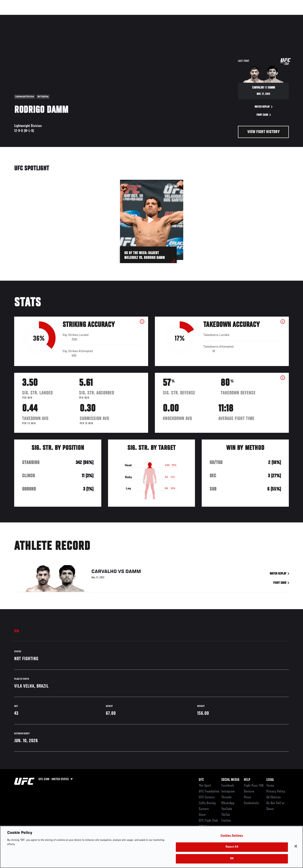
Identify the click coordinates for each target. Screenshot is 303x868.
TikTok (226, 815)
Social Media (230, 780)
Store (202, 815)
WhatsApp (228, 803)
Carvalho (104, 572)
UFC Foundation (209, 792)
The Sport (205, 786)
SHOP (276, 17)
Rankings (31, 17)
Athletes (51, 17)
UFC (201, 780)
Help (247, 780)
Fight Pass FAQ (254, 786)
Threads (226, 797)
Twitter (226, 821)
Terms (270, 786)
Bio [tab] (17, 631)
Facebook (228, 786)
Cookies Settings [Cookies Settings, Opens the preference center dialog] (232, 842)
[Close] (296, 852)
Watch (234, 17)
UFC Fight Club (208, 821)
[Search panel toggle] (288, 17)
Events (12, 17)
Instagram (228, 792)
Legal (270, 780)
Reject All (232, 854)
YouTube (227, 809)
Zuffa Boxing (256, 17)
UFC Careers (207, 797)
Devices (249, 792)
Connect (216, 17)
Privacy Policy (276, 792)
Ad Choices (274, 797)
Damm (133, 572)
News (69, 17)
